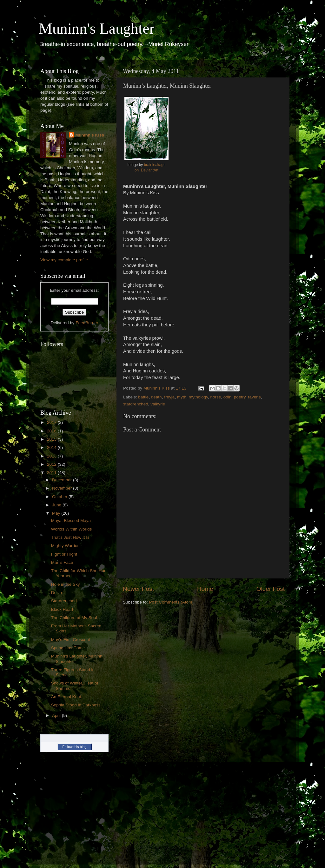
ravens (254, 397)
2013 (52, 456)
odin (228, 397)
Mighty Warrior (65, 546)
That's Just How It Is (70, 537)
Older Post (271, 589)
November (63, 488)
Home (205, 589)
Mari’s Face (62, 562)
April (57, 715)
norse (216, 397)
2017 (52, 422)
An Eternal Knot (66, 697)
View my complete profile (64, 260)
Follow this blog (75, 747)
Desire (57, 593)
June (57, 505)
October (60, 497)
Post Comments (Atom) (171, 602)
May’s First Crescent (71, 640)
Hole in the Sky (66, 584)
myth (182, 397)
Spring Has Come (68, 648)
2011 (52, 473)
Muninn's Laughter (97, 28)
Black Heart (62, 609)
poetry (240, 397)
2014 (52, 447)
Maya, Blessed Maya (71, 521)
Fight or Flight (64, 554)
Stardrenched (64, 601)
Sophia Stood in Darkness (76, 705)
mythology (198, 397)
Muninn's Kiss (90, 135)
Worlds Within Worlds (72, 529)
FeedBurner (87, 323)
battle (143, 397)
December (63, 480)
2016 (52, 431)
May (57, 513)
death (156, 397)
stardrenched (136, 404)
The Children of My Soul (74, 618)
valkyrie (158, 404)
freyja (169, 397)
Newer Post (138, 589)
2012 (52, 464)
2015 (52, 439)
